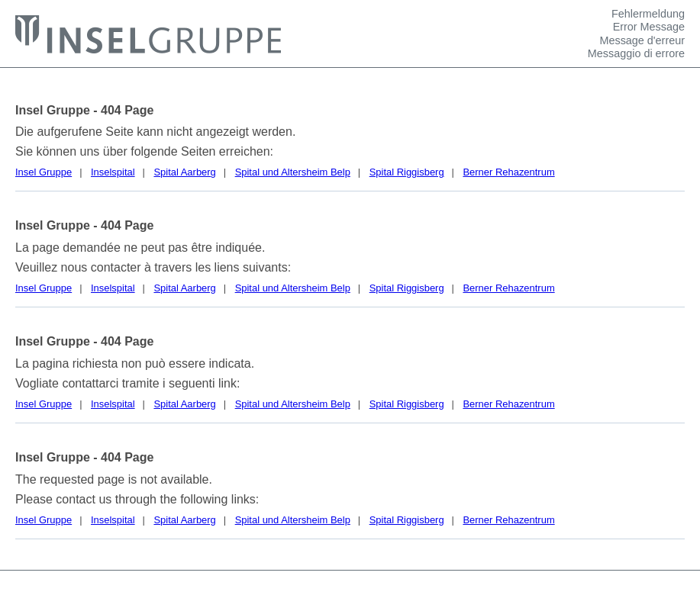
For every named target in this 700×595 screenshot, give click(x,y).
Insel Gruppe (44, 172)
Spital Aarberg (184, 172)
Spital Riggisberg (407, 172)
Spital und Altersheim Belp (293, 172)
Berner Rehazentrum (508, 172)
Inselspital (113, 172)
